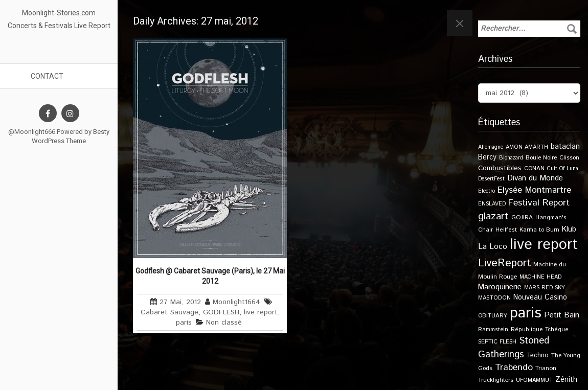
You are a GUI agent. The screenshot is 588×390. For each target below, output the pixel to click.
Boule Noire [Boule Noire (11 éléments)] (541, 158)
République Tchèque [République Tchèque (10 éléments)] (540, 330)
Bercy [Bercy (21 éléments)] (487, 157)
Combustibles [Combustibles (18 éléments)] (500, 168)
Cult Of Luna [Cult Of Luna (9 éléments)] (563, 169)
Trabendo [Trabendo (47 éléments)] (514, 368)
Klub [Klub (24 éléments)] (569, 229)
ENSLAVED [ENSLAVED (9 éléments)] (492, 204)
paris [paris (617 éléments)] (526, 313)
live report (261, 312)
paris (184, 323)
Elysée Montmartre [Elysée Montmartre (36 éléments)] (534, 190)
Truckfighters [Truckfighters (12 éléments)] (496, 380)
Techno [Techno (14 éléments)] (538, 355)
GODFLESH (221, 312)
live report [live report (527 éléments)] (544, 245)
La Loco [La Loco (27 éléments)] (493, 247)
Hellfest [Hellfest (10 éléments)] (506, 230)
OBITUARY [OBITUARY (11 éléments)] (493, 316)
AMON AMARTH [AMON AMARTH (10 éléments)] (527, 147)
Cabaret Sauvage (169, 312)
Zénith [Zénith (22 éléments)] (566, 380)
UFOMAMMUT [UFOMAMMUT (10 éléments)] (534, 380)
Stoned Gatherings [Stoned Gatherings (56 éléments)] (514, 348)
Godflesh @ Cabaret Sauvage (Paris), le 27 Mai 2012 (210, 276)
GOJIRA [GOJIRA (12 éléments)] (522, 217)
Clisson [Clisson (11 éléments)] (569, 158)
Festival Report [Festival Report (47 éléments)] (539, 203)
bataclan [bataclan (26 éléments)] (565, 147)
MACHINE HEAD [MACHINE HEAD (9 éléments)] (540, 277)
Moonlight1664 (236, 302)
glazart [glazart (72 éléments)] (493, 216)
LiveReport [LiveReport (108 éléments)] (504, 263)
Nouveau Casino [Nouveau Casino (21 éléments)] (540, 297)
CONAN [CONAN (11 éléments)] (534, 168)
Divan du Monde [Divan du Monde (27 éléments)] (535, 178)
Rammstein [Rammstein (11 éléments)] (493, 329)
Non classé (224, 323)
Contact (47, 76)
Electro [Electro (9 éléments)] (487, 191)
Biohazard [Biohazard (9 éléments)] (511, 158)
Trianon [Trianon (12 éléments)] (546, 368)
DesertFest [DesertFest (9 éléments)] (491, 179)
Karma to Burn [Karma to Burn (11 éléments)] (539, 230)
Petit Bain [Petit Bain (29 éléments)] (562, 315)
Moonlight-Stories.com (59, 13)
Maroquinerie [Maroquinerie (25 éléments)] (500, 287)
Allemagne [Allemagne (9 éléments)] (491, 147)
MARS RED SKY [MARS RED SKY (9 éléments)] (545, 288)
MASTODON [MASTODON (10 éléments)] (494, 298)
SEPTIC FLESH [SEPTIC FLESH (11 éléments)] (497, 342)
